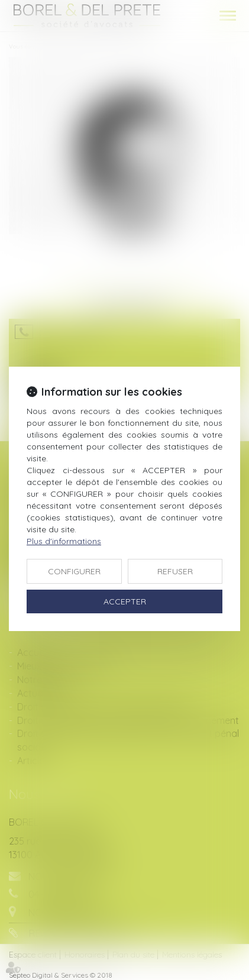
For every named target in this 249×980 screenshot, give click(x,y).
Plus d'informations (64, 541)
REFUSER (175, 571)
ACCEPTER (125, 601)
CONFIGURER (74, 571)
